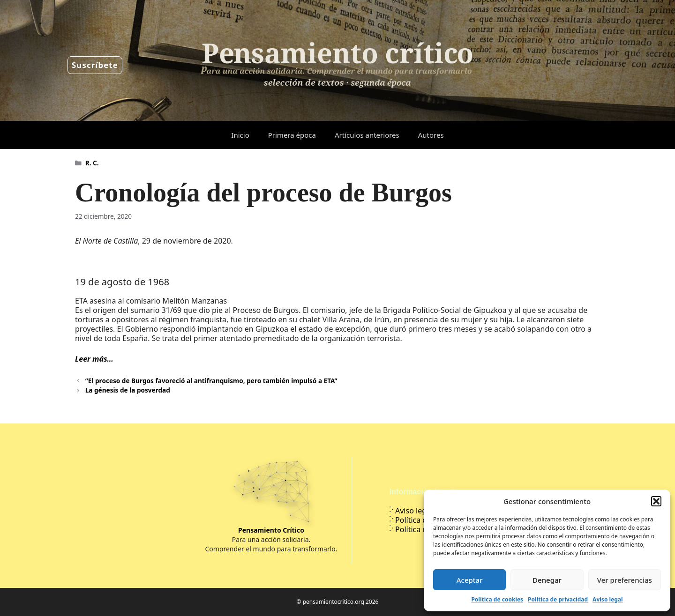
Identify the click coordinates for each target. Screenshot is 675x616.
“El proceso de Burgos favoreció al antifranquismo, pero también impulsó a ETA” (211, 381)
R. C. (92, 163)
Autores (431, 135)
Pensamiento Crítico (271, 530)
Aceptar (470, 580)
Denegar (547, 580)
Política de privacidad (558, 599)
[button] (656, 501)
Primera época (292, 135)
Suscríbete (95, 65)
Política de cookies (497, 599)
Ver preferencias (625, 580)
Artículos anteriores (367, 135)
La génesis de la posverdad (128, 390)
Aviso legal (607, 599)
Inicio (240, 135)
